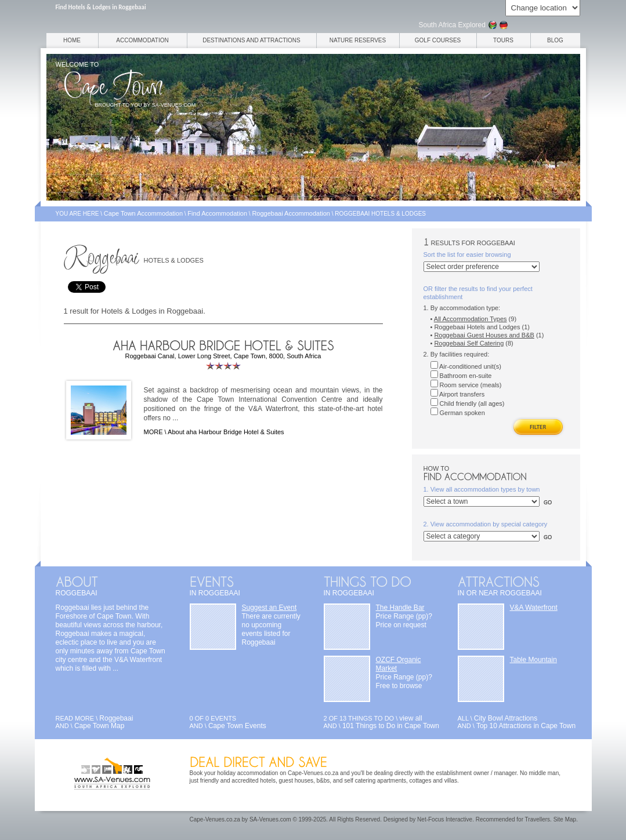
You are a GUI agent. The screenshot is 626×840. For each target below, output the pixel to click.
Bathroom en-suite (461, 376)
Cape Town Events (237, 726)
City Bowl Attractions (506, 718)
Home (72, 40)
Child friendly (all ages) (468, 403)
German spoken (458, 413)
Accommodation (142, 40)
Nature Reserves (358, 40)
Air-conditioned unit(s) (466, 366)
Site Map (565, 819)
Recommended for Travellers (513, 819)
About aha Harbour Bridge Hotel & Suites (226, 432)
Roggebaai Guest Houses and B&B (484, 335)
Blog (555, 40)
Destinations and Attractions (252, 40)
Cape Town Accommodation (143, 213)
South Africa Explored (452, 25)
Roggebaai (116, 718)
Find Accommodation (217, 213)
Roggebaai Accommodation (291, 213)
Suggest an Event (269, 608)
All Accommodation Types (471, 319)
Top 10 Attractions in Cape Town (526, 726)
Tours (503, 40)
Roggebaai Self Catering (469, 343)
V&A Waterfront (534, 608)
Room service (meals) (466, 385)
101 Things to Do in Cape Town (391, 726)
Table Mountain (533, 660)
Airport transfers (458, 394)
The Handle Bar (400, 608)
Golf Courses (438, 40)
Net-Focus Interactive (445, 819)
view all (410, 718)
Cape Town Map (99, 726)
